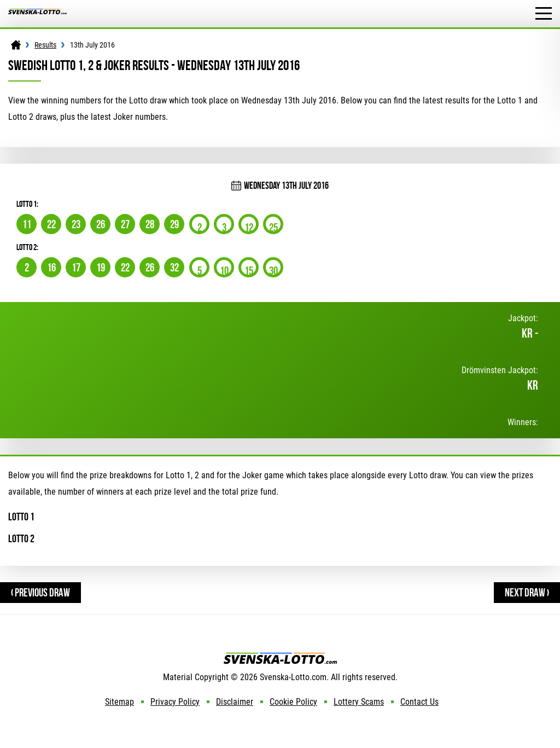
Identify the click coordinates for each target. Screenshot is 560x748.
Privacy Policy (175, 702)
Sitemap (119, 702)
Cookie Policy (293, 702)
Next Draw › (527, 592)
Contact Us (419, 702)
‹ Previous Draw (40, 592)
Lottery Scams (359, 702)
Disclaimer (235, 702)
